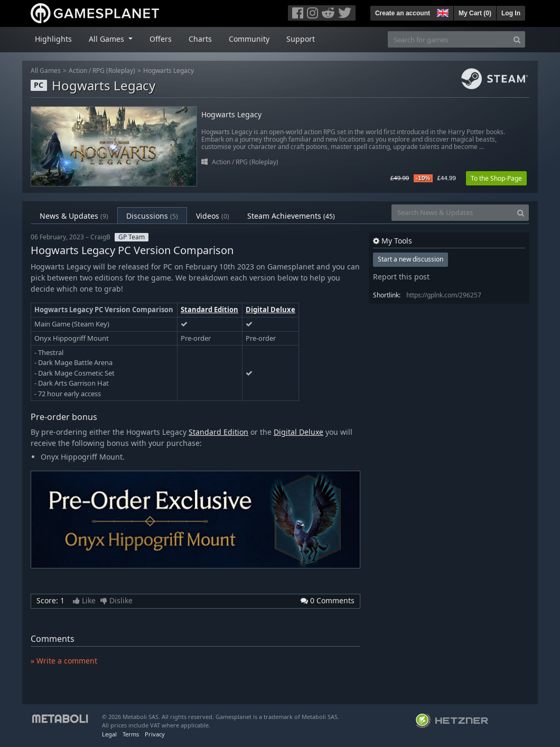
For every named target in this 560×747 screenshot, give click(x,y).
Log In (511, 13)
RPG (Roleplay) (114, 71)
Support (301, 39)
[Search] (517, 39)
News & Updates (74, 216)
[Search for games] (449, 39)
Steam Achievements (291, 216)
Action (78, 71)
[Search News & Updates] (452, 213)
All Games (46, 71)
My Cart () (475, 13)
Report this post (401, 277)
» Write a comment (64, 661)
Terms (131, 734)
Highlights (53, 39)
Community (249, 39)
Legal (109, 734)
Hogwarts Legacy (169, 71)
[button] (442, 12)
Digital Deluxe (270, 310)
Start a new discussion (410, 259)
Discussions (152, 216)
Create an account (403, 13)
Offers (161, 39)
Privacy (155, 734)
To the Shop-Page (496, 178)
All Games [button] (108, 39)
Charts (200, 39)
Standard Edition (209, 310)
